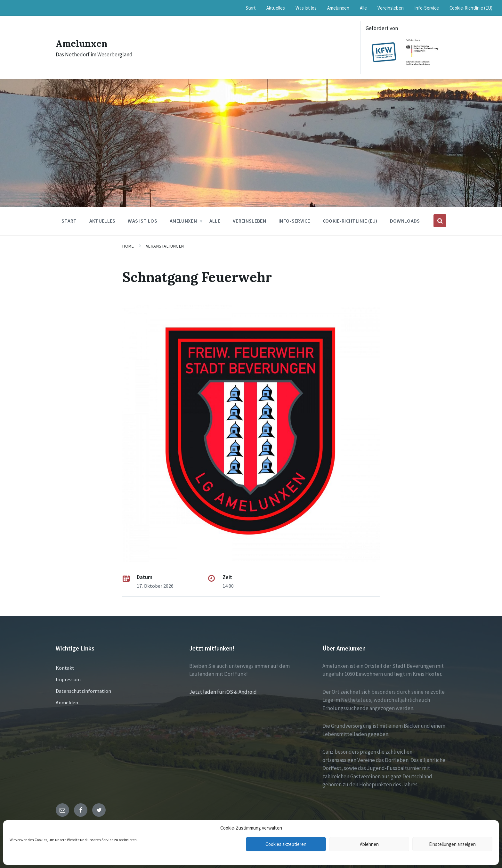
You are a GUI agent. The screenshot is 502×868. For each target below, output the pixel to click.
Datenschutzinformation (83, 691)
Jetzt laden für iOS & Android (223, 692)
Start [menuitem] (251, 8)
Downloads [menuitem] (405, 221)
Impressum (68, 679)
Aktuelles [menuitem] (276, 8)
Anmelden (67, 702)
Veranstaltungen (165, 246)
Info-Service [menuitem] (427, 8)
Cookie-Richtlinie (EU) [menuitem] (471, 8)
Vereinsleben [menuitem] (391, 8)
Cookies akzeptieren (286, 844)
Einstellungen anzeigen (452, 844)
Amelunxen (82, 43)
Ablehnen (369, 844)
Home (128, 246)
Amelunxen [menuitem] (338, 8)
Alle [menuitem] (363, 8)
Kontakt (65, 668)
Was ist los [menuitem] (306, 8)
